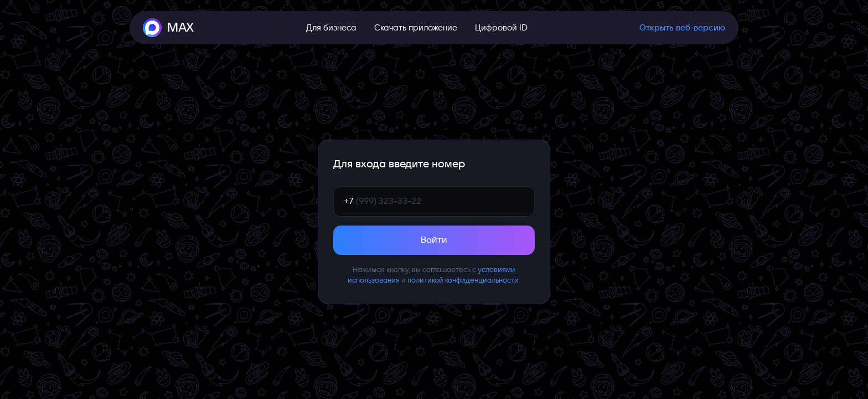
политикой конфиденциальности (463, 280)
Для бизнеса (331, 28)
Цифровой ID (501, 28)
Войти (434, 240)
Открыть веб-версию (682, 28)
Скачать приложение (416, 28)
